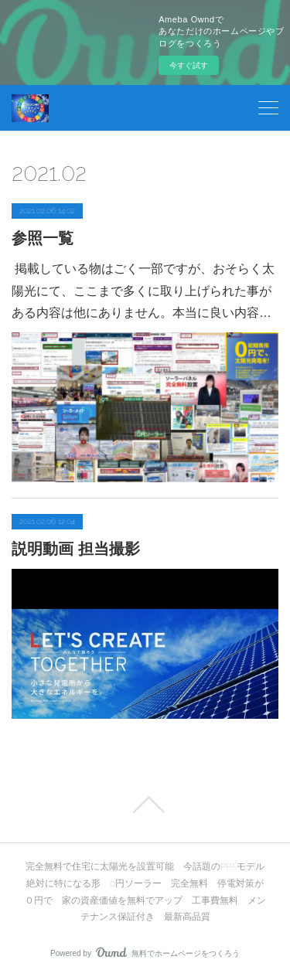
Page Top (145, 805)
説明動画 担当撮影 (76, 549)
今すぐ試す (189, 65)
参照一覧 (43, 238)
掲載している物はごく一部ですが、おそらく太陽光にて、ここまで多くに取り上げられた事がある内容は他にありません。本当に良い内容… (143, 291)
